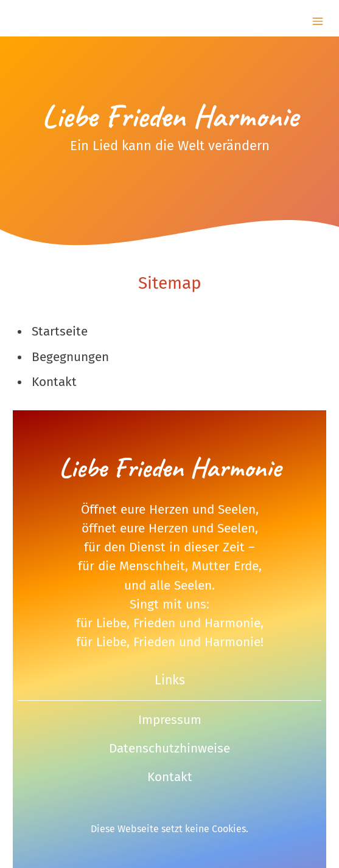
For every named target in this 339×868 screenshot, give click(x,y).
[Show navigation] (318, 22)
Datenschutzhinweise (169, 749)
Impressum (170, 720)
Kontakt (170, 777)
